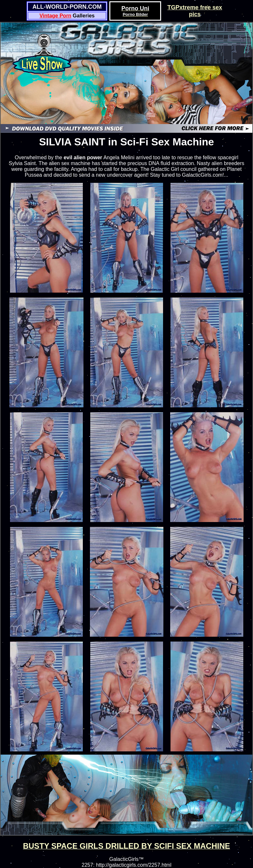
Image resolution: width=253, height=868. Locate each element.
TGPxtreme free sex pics (195, 11)
